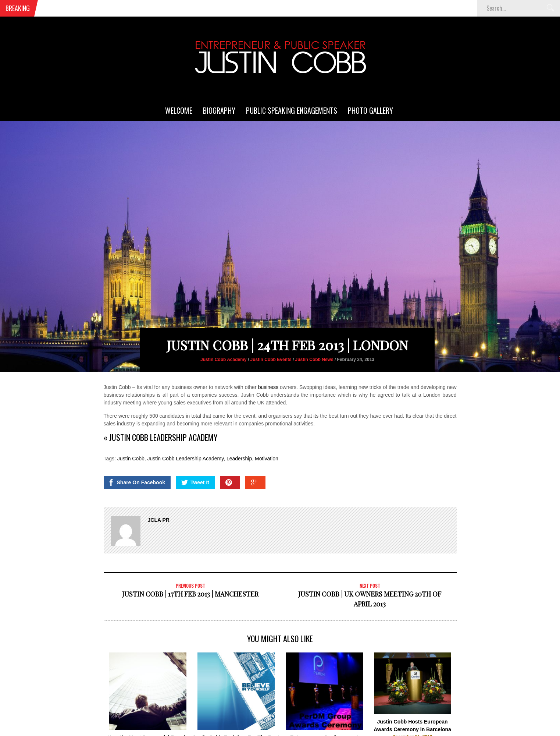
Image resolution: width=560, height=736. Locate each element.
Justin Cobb (131, 429)
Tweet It (195, 453)
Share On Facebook (136, 453)
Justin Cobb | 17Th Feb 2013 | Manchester (190, 564)
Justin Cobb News (314, 330)
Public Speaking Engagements (292, 110)
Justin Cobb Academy (224, 330)
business (268, 357)
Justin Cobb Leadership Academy (186, 429)
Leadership (239, 429)
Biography (219, 110)
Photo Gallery (370, 110)
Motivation (267, 429)
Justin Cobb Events (271, 330)
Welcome (179, 110)
